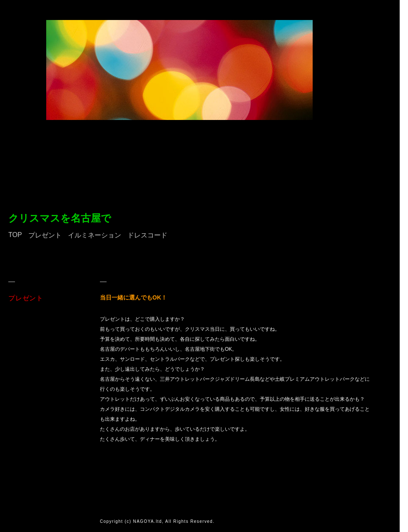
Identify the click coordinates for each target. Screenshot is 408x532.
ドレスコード (147, 235)
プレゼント (45, 235)
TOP (15, 235)
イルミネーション (95, 235)
